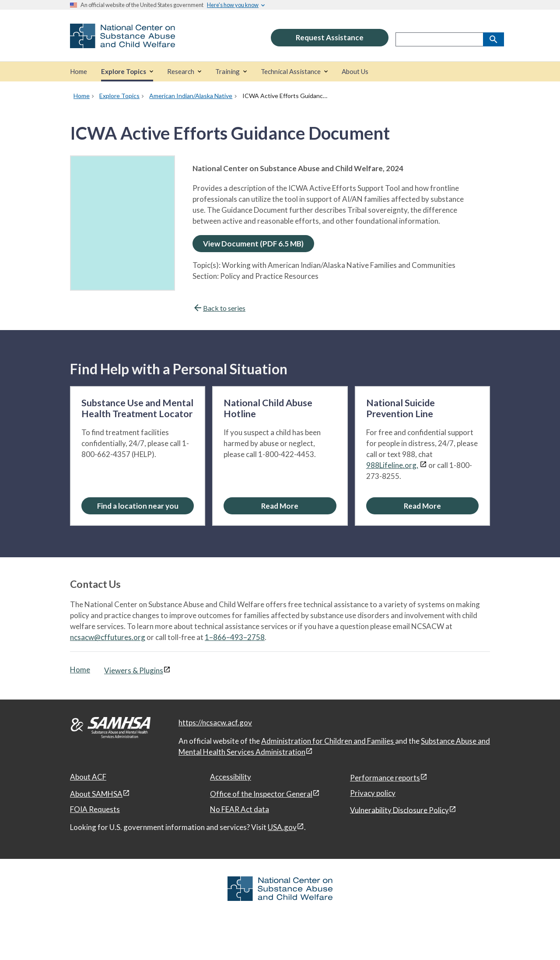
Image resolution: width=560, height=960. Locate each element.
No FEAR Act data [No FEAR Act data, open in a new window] (240, 809)
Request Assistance (330, 37)
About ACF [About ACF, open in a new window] (88, 777)
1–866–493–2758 (235, 637)
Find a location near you (138, 506)
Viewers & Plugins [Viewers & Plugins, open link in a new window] (134, 670)
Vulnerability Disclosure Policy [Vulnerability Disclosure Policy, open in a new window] (399, 810)
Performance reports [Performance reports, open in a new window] (385, 778)
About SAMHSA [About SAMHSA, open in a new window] (96, 794)
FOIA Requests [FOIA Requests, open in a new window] (95, 809)
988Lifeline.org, (392, 465)
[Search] (493, 39)
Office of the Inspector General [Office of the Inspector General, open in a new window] (261, 794)
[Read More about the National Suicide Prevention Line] (422, 506)
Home (80, 670)
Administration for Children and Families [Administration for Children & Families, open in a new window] (328, 741)
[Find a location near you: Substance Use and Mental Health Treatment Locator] (138, 506)
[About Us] (355, 72)
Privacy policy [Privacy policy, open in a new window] (373, 793)
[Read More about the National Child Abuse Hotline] (280, 506)
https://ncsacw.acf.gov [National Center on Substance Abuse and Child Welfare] (215, 723)
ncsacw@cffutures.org (108, 637)
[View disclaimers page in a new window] (423, 465)
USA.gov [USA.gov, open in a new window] (282, 827)
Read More (280, 506)
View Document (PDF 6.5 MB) (253, 244)
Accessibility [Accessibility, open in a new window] (231, 777)
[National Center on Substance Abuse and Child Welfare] (122, 42)
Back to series (219, 308)
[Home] (79, 72)
